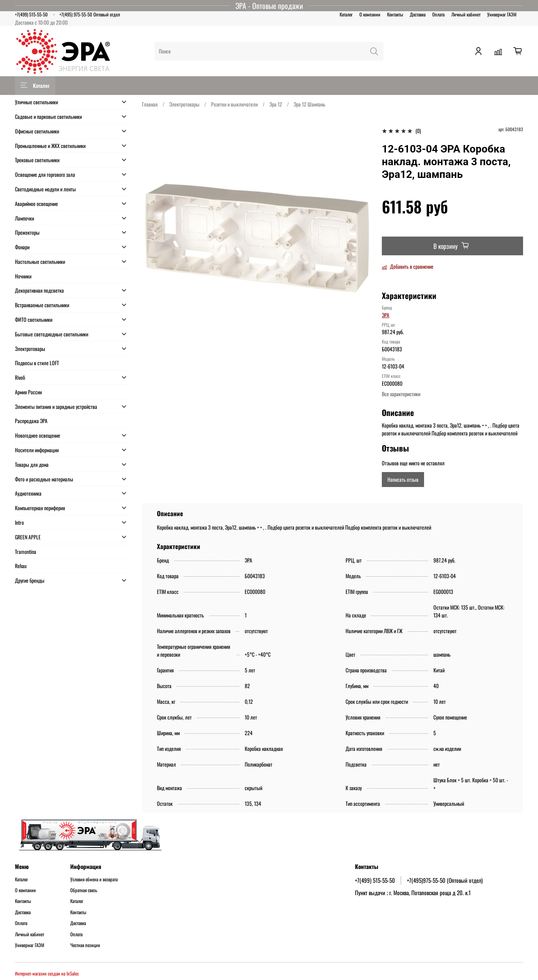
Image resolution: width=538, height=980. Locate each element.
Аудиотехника (28, 493)
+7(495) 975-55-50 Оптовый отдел (90, 14)
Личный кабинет (466, 14)
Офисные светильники (37, 131)
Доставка (418, 14)
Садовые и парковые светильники (48, 116)
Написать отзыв (403, 479)
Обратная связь (84, 890)
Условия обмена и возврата (94, 879)
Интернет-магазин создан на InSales (47, 973)
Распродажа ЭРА (31, 421)
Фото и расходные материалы (44, 479)
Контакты (395, 14)
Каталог (346, 14)
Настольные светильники (40, 261)
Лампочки (24, 218)
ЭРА (386, 315)
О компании (370, 14)
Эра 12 (276, 104)
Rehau (21, 566)
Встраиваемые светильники (42, 305)
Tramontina (26, 551)
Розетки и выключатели (234, 104)
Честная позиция (85, 945)
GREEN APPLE (28, 537)
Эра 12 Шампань (310, 104)
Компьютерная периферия (40, 508)
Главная (150, 104)
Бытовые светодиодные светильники (52, 334)
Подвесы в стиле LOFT (37, 363)
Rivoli (20, 377)
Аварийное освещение (36, 204)
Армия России (28, 392)
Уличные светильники (36, 102)
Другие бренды (30, 580)
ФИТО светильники (34, 319)
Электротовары (184, 104)
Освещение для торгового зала (45, 174)
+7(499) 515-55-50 (31, 14)
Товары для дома (32, 464)
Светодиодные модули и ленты (45, 189)
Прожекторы (27, 232)
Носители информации (37, 450)
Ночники (23, 276)
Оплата (438, 14)
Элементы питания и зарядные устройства (56, 406)
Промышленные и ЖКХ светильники (50, 146)
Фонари (22, 247)
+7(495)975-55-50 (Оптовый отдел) (445, 880)
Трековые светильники (37, 160)
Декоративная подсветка (39, 290)
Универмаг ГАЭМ (502, 14)
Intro (19, 522)
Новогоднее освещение (38, 435)
